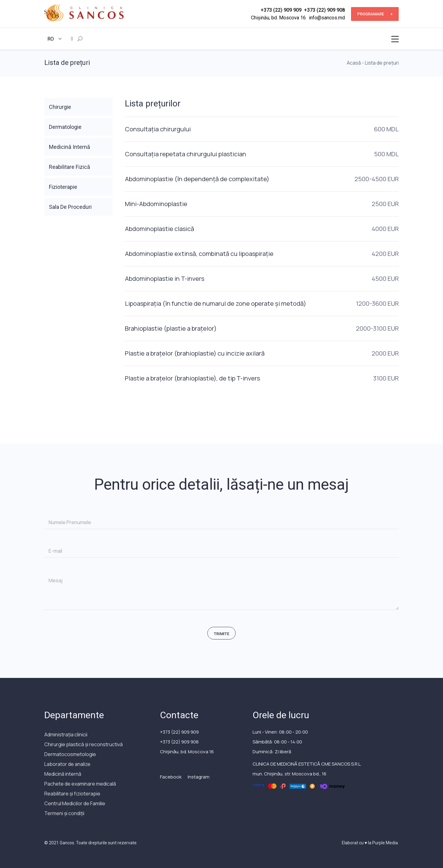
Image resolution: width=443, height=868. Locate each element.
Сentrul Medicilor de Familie (75, 803)
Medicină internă (63, 774)
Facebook (171, 777)
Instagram (199, 777)
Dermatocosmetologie (70, 754)
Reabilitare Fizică (70, 167)
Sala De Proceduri (70, 207)
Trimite (221, 634)
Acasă (354, 63)
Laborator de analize (67, 764)
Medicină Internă (70, 147)
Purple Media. (385, 843)
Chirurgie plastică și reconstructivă (84, 744)
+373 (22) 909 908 (324, 10)
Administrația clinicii (66, 735)
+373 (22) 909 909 (281, 10)
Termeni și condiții (64, 813)
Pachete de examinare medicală (80, 784)
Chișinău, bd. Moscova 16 (278, 18)
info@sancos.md (327, 18)
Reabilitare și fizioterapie (72, 794)
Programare (375, 14)
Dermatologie (65, 127)
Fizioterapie (63, 187)
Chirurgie (60, 107)
